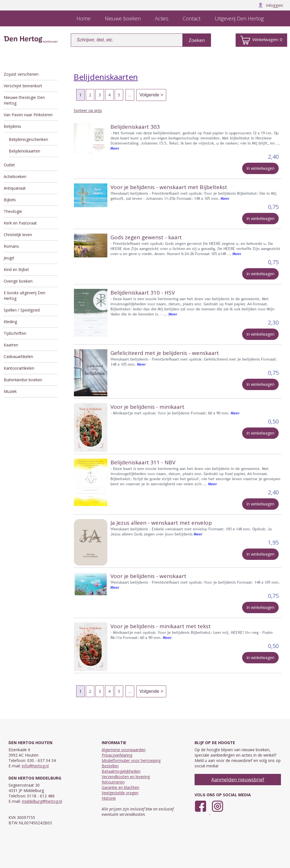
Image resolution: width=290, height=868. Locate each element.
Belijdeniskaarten (24, 151)
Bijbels (10, 200)
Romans (11, 246)
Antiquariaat (15, 188)
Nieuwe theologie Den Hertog (24, 100)
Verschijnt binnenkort (23, 86)
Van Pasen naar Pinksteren (28, 115)
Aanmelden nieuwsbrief (238, 779)
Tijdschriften (15, 333)
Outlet (9, 165)
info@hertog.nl (35, 766)
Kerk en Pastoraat (20, 223)
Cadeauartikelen (18, 356)
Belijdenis (12, 126)
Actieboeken (15, 176)
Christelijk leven (18, 235)
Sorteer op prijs (88, 110)
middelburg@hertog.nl (42, 801)
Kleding (10, 322)
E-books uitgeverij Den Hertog (24, 296)
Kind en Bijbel (16, 269)
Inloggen (270, 5)
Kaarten (11, 345)
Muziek (10, 391)
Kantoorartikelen (19, 368)
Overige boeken (18, 281)
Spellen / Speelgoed (22, 310)
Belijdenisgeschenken (28, 139)
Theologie (13, 211)
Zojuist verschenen (21, 74)
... (130, 95)
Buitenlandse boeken (23, 380)
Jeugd (9, 258)
